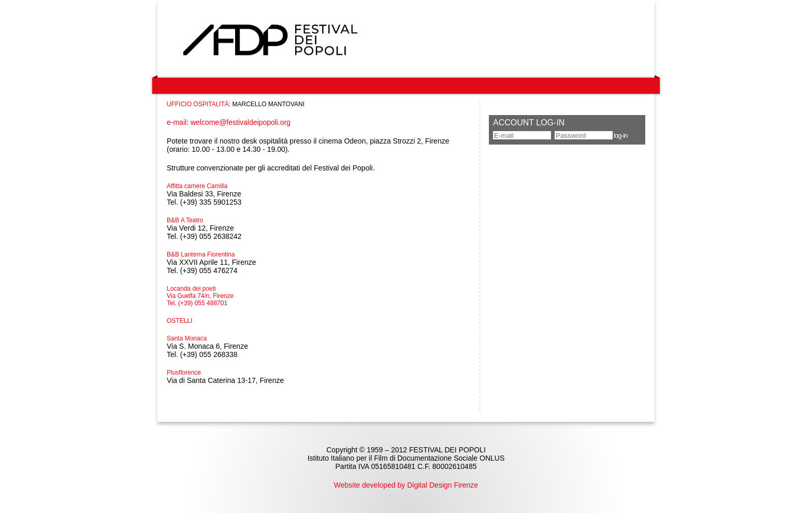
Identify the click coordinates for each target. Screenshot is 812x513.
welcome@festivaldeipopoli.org (241, 122)
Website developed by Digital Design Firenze (406, 485)
